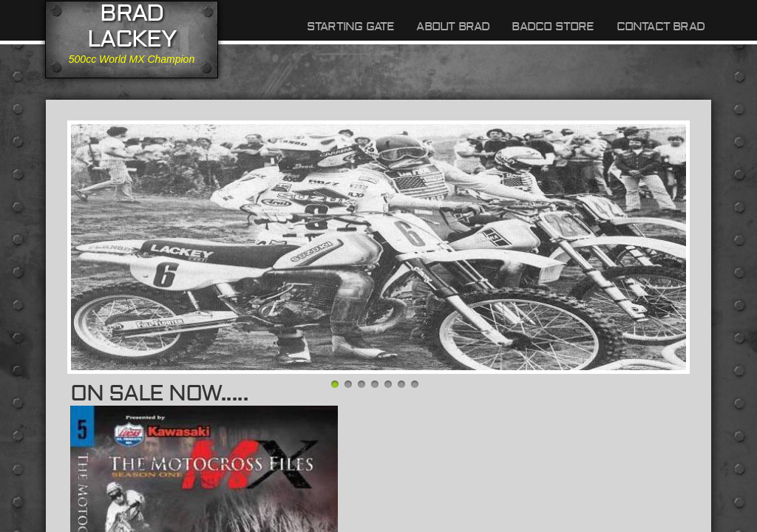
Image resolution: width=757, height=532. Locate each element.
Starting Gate (351, 27)
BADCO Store (553, 27)
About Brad (453, 27)
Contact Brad (661, 27)
